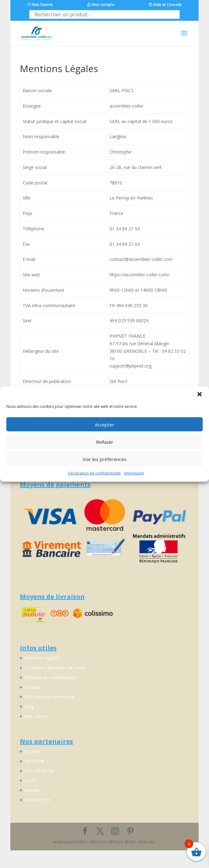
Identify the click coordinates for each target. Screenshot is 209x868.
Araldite (32, 790)
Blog (29, 706)
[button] (200, 394)
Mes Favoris (37, 716)
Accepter (104, 424)
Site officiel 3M (39, 771)
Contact (32, 687)
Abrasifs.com (37, 800)
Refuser (105, 442)
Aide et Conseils (165, 5)
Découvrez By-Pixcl (103, 835)
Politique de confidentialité (51, 677)
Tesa (29, 780)
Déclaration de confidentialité (94, 473)
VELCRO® (34, 761)
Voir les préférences (104, 459)
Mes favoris (40, 5)
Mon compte (101, 5)
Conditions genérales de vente (55, 668)
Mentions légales (42, 658)
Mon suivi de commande (49, 697)
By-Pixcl (32, 751)
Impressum (134, 473)
